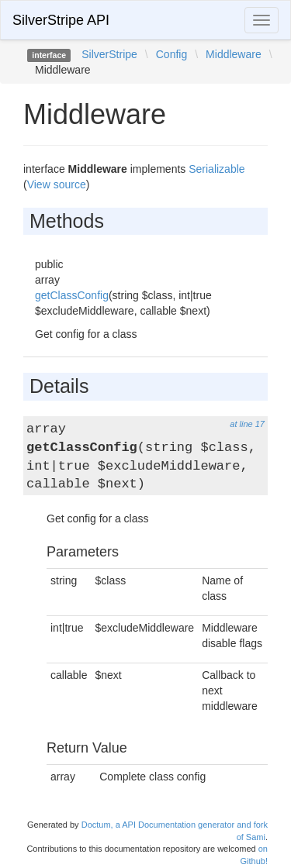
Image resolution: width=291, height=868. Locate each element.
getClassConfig (72, 295)
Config (171, 54)
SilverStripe (109, 54)
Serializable (217, 169)
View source (57, 184)
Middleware (234, 54)
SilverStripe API (61, 20)
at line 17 (247, 424)
